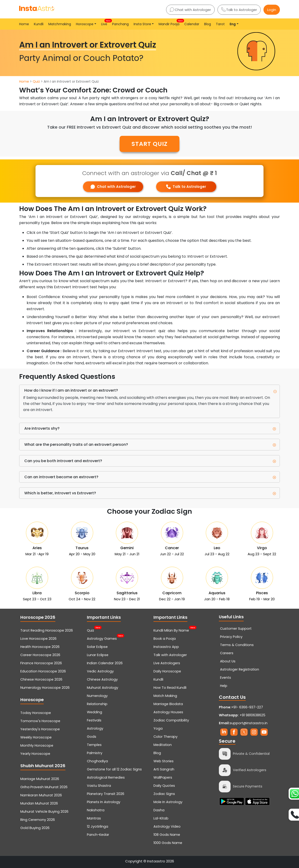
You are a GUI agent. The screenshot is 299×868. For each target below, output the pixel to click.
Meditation (163, 745)
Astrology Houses (168, 712)
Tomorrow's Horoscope (40, 721)
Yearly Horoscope (35, 754)
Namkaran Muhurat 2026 (41, 795)
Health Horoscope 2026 (40, 647)
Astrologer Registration (240, 669)
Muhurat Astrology (103, 688)
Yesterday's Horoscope (40, 729)
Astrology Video (167, 826)
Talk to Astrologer (239, 10)
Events (226, 678)
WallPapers (163, 777)
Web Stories (164, 761)
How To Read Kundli (170, 688)
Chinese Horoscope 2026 (41, 679)
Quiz (36, 81)
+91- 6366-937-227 (247, 707)
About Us (228, 661)
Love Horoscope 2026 (38, 639)
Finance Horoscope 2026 (41, 663)
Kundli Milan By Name (171, 630)
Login (272, 10)
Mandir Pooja (170, 23)
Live (105, 23)
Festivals (94, 720)
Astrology (95, 728)
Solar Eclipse (97, 647)
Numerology (97, 696)
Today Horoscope (36, 713)
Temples (94, 745)
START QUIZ (149, 144)
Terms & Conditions (237, 645)
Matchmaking (60, 24)
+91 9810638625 (242, 715)
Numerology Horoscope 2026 (45, 688)
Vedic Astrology (100, 671)
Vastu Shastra (99, 786)
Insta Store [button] (142, 24)
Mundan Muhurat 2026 (39, 803)
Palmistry (95, 753)
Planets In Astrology (104, 802)
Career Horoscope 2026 (40, 655)
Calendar (192, 24)
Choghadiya (97, 761)
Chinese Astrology (102, 679)
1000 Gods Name (168, 843)
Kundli (39, 24)
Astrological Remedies (106, 777)
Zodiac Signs (164, 794)
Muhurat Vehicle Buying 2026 (44, 812)
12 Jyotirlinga (98, 826)
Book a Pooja (165, 639)
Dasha (159, 810)
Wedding (94, 712)
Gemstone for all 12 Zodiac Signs (114, 769)
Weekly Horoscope (36, 737)
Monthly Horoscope (37, 745)
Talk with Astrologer (170, 655)
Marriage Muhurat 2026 (40, 779)
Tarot (220, 24)
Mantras (94, 818)
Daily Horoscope (167, 671)
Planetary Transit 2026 (106, 794)
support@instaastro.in (249, 723)
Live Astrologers (167, 663)
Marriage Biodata (168, 704)
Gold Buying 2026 (35, 828)
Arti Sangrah (164, 769)
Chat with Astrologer (190, 10)
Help (224, 686)
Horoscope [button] (85, 24)
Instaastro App (166, 647)
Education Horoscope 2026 (43, 671)
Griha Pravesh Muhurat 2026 (44, 787)
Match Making (165, 696)
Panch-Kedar (98, 835)
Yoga (158, 728)
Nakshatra (96, 810)
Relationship (97, 704)
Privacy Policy (231, 637)
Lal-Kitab (161, 818)
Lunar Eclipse (98, 655)
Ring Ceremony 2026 (38, 820)
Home (24, 24)
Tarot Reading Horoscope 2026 (47, 630)
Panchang (120, 24)
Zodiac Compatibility (171, 720)
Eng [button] (233, 24)
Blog (208, 24)
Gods (92, 737)
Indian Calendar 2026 (105, 663)
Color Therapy (166, 737)
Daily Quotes (164, 786)
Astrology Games (102, 638)
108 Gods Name (167, 835)
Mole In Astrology (168, 802)
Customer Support (236, 629)
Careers (227, 653)
